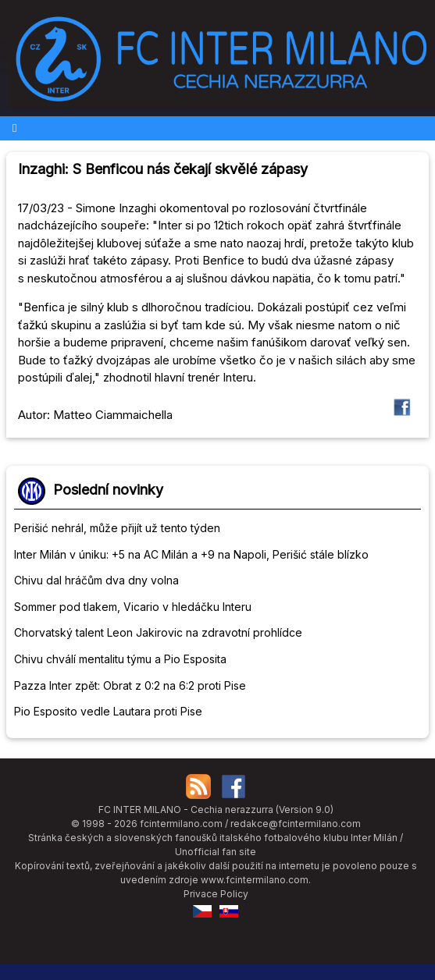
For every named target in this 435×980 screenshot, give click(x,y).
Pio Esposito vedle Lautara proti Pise (108, 711)
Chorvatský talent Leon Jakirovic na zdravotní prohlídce (158, 632)
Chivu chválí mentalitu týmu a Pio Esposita (120, 659)
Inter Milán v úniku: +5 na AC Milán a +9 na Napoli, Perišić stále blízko (191, 554)
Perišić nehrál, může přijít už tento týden (117, 528)
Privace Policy (216, 894)
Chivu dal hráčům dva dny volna (96, 580)
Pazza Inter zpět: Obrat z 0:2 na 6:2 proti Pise (130, 685)
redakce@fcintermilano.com (296, 824)
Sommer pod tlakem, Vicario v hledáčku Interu (133, 607)
